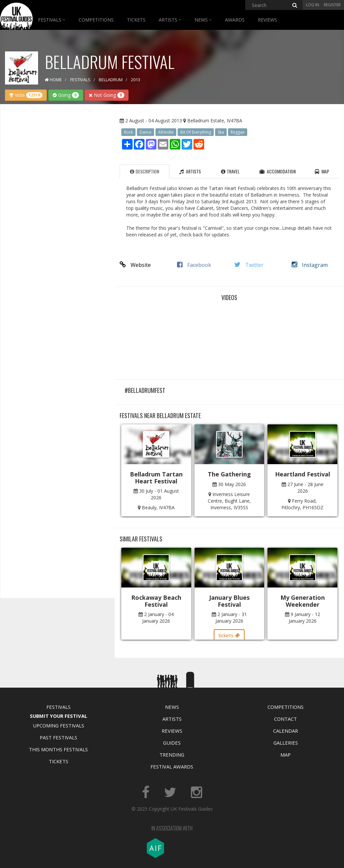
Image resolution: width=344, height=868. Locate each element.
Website (135, 265)
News (203, 20)
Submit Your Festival (58, 716)
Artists (170, 20)
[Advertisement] (55, 214)
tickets (229, 635)
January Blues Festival (229, 601)
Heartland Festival (303, 474)
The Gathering (229, 474)
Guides (172, 743)
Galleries (286, 743)
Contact (286, 719)
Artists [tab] (190, 171)
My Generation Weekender (303, 601)
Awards (235, 20)
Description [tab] (144, 171)
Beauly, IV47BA (158, 507)
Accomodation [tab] (278, 171)
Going (66, 95)
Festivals (52, 20)
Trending (172, 755)
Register (332, 5)
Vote (26, 95)
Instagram (310, 265)
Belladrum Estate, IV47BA (215, 121)
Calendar (286, 731)
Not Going (107, 95)
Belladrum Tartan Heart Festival (156, 478)
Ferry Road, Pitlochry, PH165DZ (302, 504)
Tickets (136, 20)
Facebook (194, 265)
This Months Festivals (58, 749)
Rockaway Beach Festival (156, 601)
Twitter (249, 265)
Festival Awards (172, 767)
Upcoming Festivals (58, 725)
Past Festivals (58, 737)
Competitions (96, 20)
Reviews (267, 20)
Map (286, 755)
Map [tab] (322, 171)
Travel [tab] (230, 171)
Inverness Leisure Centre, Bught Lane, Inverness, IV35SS (229, 501)
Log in (313, 5)
